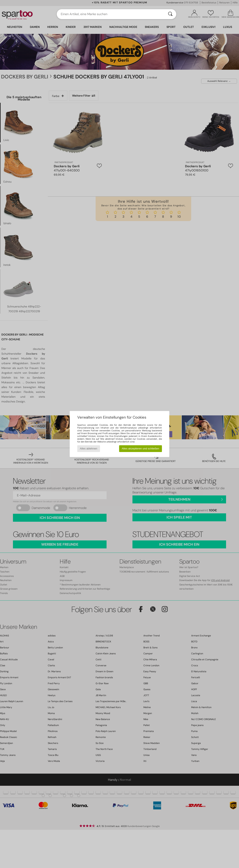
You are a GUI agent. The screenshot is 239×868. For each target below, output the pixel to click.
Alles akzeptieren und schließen (140, 449)
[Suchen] (170, 14)
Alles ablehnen (89, 449)
